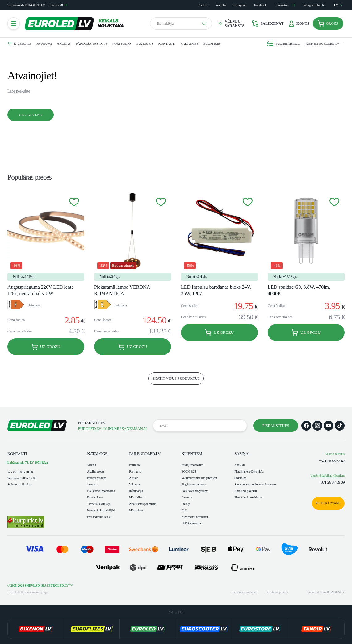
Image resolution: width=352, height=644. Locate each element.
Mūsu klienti (137, 497)
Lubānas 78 (58, 5)
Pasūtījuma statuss (192, 465)
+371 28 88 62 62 (332, 461)
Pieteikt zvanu (328, 503)
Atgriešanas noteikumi (195, 517)
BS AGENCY (336, 592)
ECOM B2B (212, 43)
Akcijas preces (96, 471)
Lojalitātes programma (195, 491)
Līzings (186, 504)
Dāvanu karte (95, 497)
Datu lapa (34, 305)
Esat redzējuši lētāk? (99, 517)
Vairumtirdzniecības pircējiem (199, 478)
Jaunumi (44, 43)
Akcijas (64, 43)
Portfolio (122, 43)
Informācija (136, 491)
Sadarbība (240, 478)
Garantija (187, 497)
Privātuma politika (277, 592)
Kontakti (167, 43)
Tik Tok (203, 5)
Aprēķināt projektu (246, 491)
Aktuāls (134, 478)
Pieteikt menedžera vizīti (249, 471)
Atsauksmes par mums (142, 504)
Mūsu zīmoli (137, 510)
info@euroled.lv (314, 5)
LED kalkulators (191, 523)
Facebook (260, 5)
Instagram (240, 5)
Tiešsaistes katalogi (98, 504)
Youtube (221, 5)
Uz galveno (31, 115)
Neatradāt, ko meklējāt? (101, 510)
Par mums (145, 43)
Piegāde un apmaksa (193, 484)
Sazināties (286, 5)
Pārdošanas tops (92, 43)
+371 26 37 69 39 (332, 482)
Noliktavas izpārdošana (101, 491)
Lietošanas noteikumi (245, 592)
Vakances (189, 43)
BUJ (184, 510)
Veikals (91, 465)
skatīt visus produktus (176, 378)
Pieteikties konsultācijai (248, 497)
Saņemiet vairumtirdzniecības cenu (255, 484)
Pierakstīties (276, 426)
